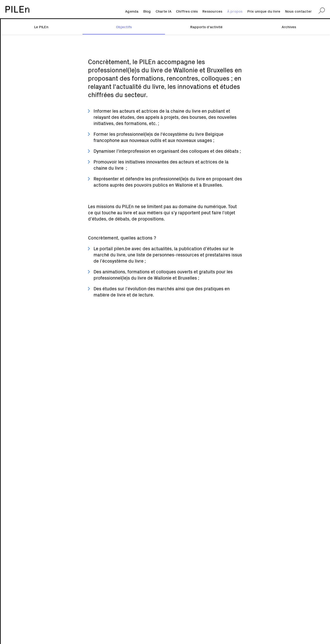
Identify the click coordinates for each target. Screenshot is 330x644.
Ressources (212, 11)
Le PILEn (41, 27)
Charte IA (164, 11)
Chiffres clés (187, 11)
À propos (235, 11)
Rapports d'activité (206, 27)
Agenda (132, 11)
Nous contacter (298, 11)
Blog (147, 11)
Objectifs (124, 27)
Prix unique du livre (264, 11)
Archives (289, 27)
